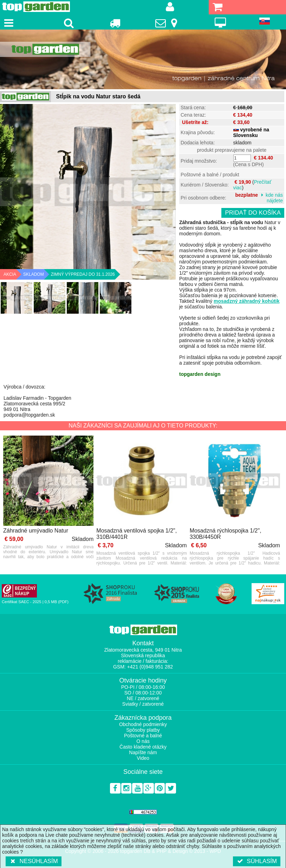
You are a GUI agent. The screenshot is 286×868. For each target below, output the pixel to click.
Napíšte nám (143, 752)
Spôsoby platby (143, 730)
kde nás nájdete (274, 198)
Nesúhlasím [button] (34, 861)
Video (143, 758)
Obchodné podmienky (143, 724)
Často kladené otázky (143, 747)
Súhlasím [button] (257, 861)
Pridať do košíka (253, 213)
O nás (143, 741)
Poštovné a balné (143, 736)
